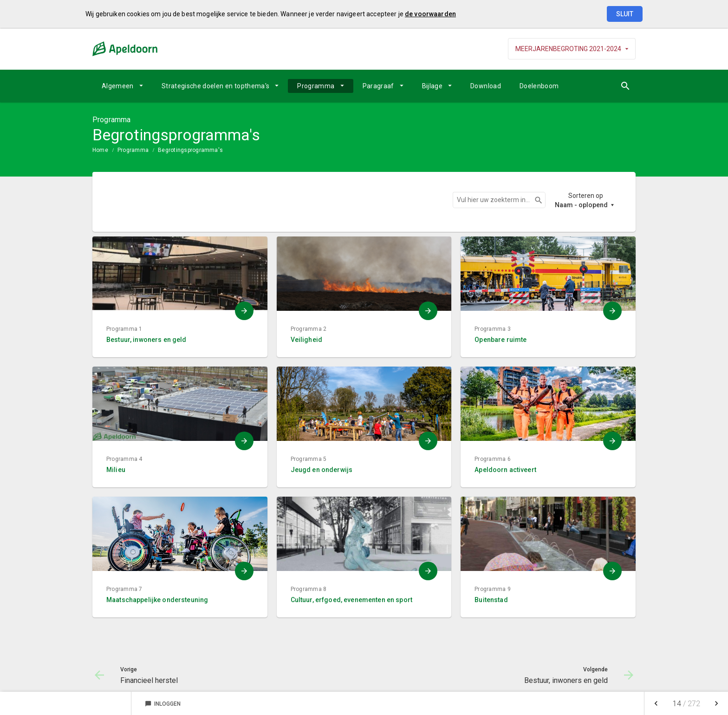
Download (486, 86)
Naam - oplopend (581, 205)
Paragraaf (378, 86)
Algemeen (118, 86)
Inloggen (163, 704)
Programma (316, 86)
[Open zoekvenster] (625, 86)
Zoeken (534, 200)
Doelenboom (539, 86)
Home (100, 150)
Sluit (625, 14)
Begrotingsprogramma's (190, 150)
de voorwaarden (430, 14)
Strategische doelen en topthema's (216, 86)
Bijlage (432, 86)
